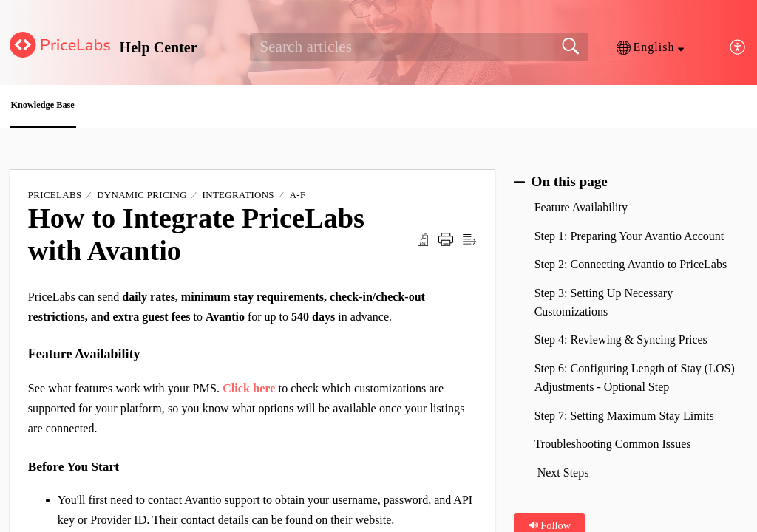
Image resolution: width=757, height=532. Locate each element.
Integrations (238, 199)
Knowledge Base (77, 108)
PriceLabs (55, 199)
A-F (298, 199)
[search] (419, 47)
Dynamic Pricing (142, 199)
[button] (650, 47)
